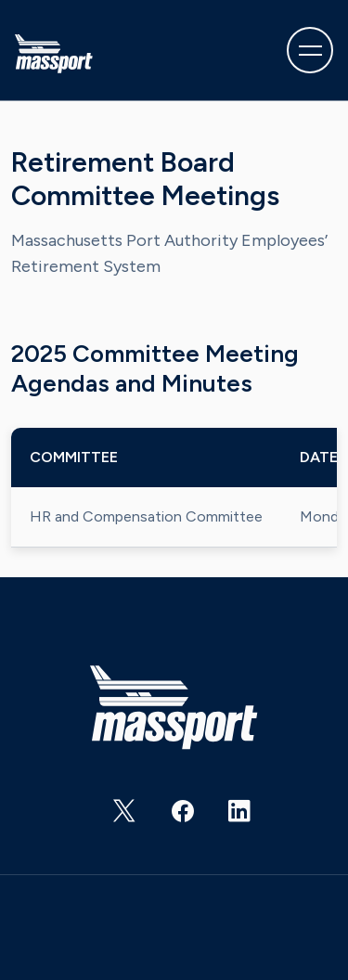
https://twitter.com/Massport (113, 818)
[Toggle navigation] (310, 50)
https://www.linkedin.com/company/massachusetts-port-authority (228, 818)
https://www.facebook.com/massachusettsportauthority (171, 818)
